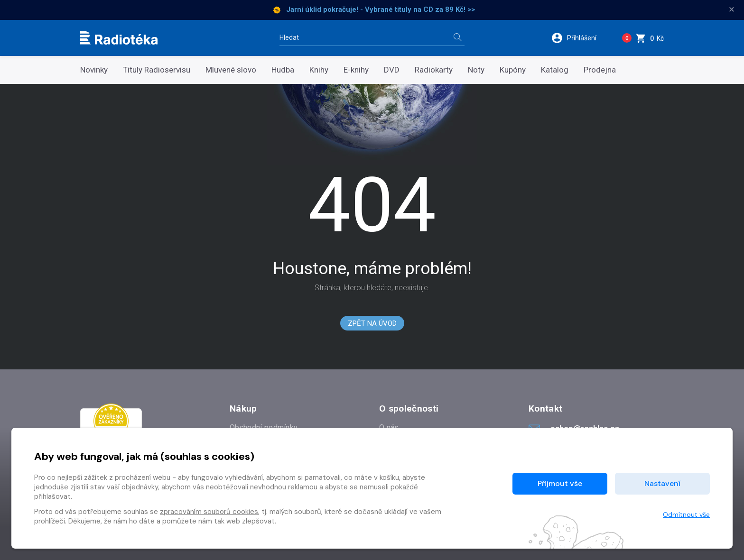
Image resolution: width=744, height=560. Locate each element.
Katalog (555, 70)
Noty (476, 70)
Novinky (94, 70)
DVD (392, 70)
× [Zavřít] (732, 9)
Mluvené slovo (231, 70)
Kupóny (513, 70)
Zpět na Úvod (372, 323)
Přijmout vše (560, 483)
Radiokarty (434, 70)
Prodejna (600, 70)
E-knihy (356, 70)
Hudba (283, 70)
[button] (580, 38)
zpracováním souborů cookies (209, 512)
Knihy (319, 70)
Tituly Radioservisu (157, 70)
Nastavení (662, 483)
